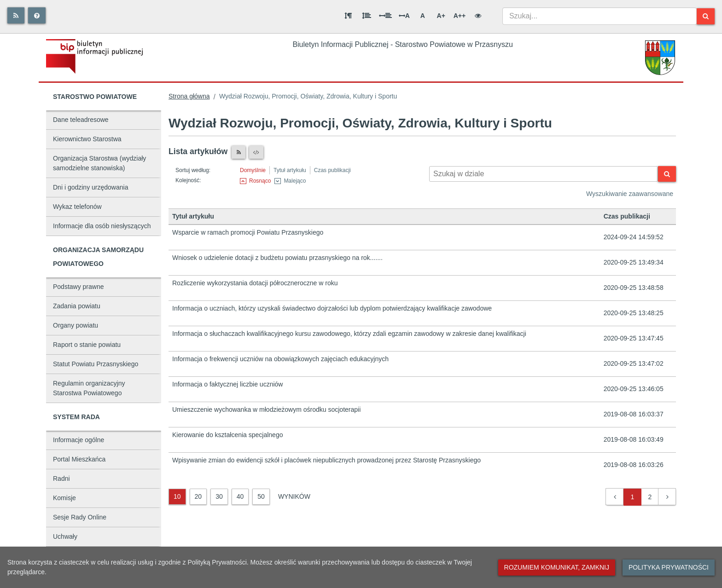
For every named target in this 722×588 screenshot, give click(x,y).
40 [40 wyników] (240, 496)
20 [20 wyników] (198, 496)
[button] (615, 497)
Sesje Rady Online (80, 517)
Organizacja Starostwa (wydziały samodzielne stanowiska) (99, 163)
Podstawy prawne (79, 287)
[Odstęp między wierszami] (367, 16)
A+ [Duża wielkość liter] (441, 16)
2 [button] (650, 497)
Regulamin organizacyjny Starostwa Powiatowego (89, 388)
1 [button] (633, 497)
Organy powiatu (76, 325)
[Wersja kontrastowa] (478, 16)
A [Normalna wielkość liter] (423, 16)
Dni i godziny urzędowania (90, 187)
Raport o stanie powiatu (87, 345)
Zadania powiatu (77, 306)
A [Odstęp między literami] (404, 16)
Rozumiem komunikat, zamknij (557, 567)
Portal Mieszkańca (79, 459)
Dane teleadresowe (81, 120)
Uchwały (65, 536)
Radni (61, 478)
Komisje (64, 498)
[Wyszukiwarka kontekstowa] (544, 174)
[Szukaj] (706, 16)
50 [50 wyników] (261, 496)
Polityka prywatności (669, 567)
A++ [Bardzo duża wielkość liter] (460, 16)
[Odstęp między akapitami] (348, 16)
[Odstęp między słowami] (385, 16)
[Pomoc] (37, 15)
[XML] (256, 152)
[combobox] (600, 16)
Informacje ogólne (79, 440)
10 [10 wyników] (177, 496)
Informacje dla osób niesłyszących (102, 226)
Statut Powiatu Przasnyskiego (96, 364)
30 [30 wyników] (219, 496)
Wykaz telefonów (77, 207)
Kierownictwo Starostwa (87, 139)
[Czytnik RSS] (239, 152)
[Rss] (16, 15)
